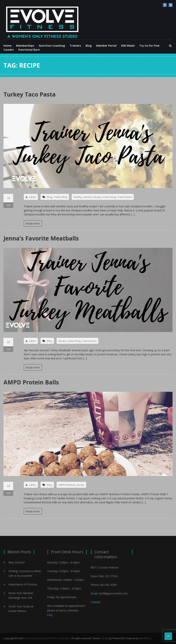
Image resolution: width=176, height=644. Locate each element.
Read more (33, 223)
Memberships (25, 46)
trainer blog (109, 197)
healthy (78, 197)
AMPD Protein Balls (31, 382)
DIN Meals (128, 46)
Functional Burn (29, 50)
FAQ (50, 615)
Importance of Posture (23, 584)
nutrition (88, 197)
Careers (9, 50)
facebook (165, 5)
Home (7, 46)
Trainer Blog (60, 197)
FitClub (105, 638)
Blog (89, 46)
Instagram (171, 5)
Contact (96, 602)
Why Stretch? (17, 562)
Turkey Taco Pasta (30, 94)
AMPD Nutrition (67, 485)
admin (31, 197)
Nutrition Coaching (52, 46)
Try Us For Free (149, 46)
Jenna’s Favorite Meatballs (41, 238)
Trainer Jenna (125, 197)
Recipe (98, 197)
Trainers (75, 46)
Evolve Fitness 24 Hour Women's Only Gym (47, 638)
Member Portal (106, 46)
